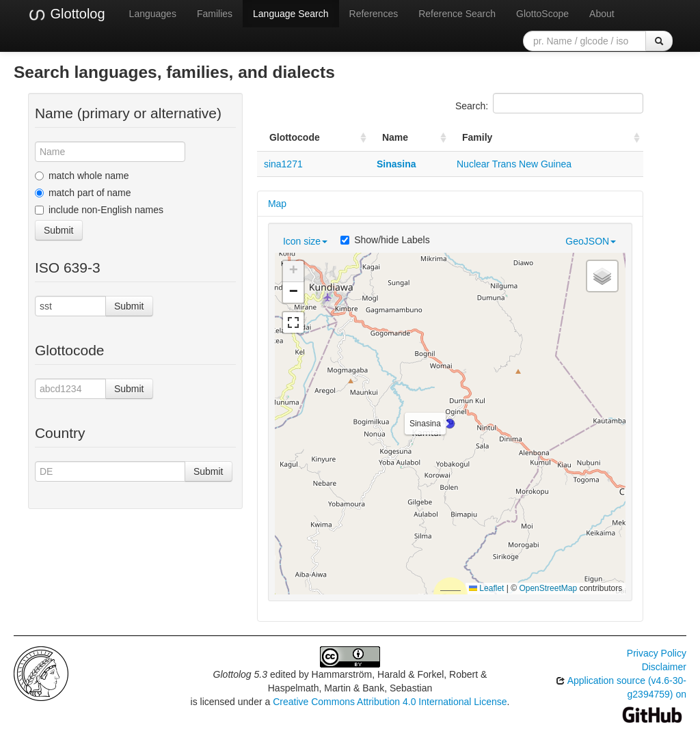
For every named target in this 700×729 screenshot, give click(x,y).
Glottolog (66, 14)
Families (215, 14)
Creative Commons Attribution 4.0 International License (390, 702)
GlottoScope (542, 14)
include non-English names (99, 210)
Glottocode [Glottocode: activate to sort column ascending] (295, 137)
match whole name (82, 176)
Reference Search (457, 14)
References (374, 14)
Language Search (291, 14)
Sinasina (396, 164)
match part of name (83, 193)
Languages (153, 14)
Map (277, 204)
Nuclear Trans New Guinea (514, 164)
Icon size (305, 241)
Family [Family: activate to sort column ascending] (477, 137)
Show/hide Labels (385, 240)
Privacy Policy (657, 653)
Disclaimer (664, 667)
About (602, 14)
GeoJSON (591, 241)
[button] (450, 424)
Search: (549, 103)
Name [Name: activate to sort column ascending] (395, 137)
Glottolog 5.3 (240, 674)
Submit (59, 230)
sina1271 (283, 164)
